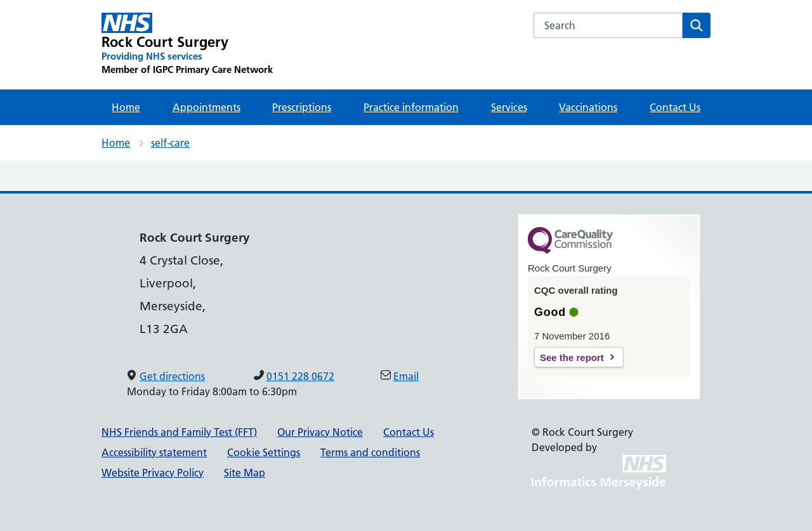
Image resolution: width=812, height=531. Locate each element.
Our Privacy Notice (320, 432)
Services (509, 107)
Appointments (206, 107)
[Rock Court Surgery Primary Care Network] (187, 44)
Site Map (245, 473)
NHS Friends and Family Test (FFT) (179, 432)
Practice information (411, 107)
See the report (572, 357)
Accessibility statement (154, 452)
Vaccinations (588, 107)
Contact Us (675, 107)
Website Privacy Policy (153, 473)
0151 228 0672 (300, 376)
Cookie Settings (264, 452)
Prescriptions (302, 107)
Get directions (172, 376)
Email (406, 376)
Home (126, 107)
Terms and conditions (370, 452)
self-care (170, 143)
